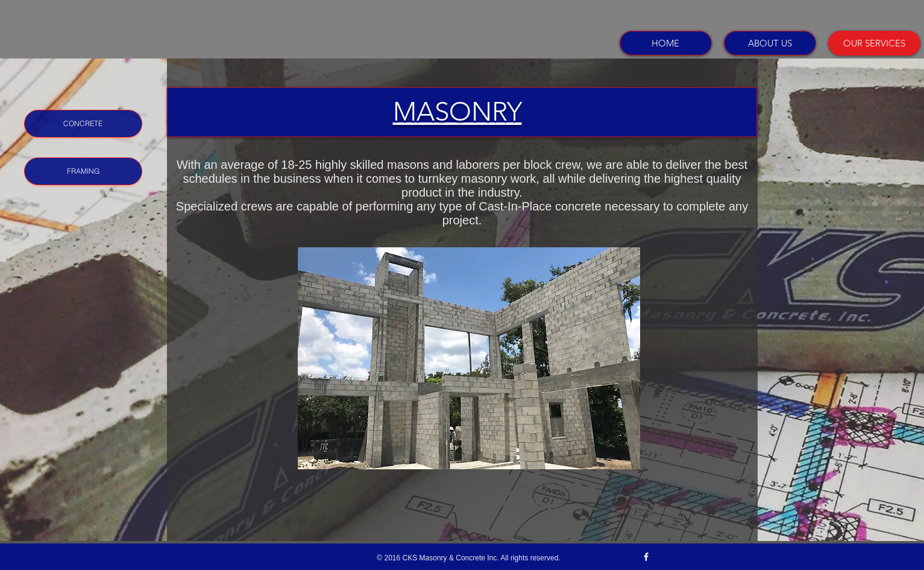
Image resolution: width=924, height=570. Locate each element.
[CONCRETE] (83, 124)
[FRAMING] (83, 171)
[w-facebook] (646, 557)
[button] (469, 358)
